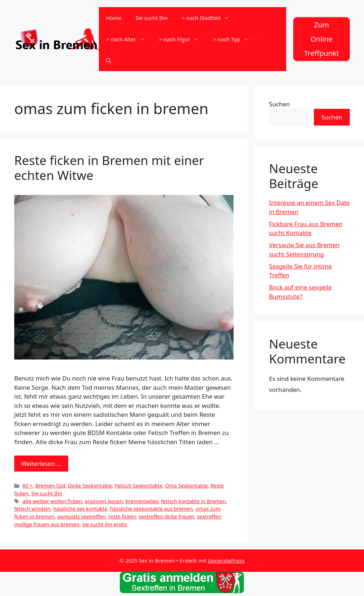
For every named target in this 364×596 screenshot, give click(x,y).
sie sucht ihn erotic (105, 524)
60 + (28, 486)
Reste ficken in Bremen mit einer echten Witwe (109, 168)
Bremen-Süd (50, 486)
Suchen (280, 104)
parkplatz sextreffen (81, 517)
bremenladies (142, 501)
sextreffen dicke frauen (166, 517)
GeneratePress (226, 560)
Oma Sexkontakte (187, 486)
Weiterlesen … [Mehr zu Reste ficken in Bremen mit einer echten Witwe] (41, 464)
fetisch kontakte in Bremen (193, 501)
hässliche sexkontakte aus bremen (151, 509)
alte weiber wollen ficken (52, 501)
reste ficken (122, 517)
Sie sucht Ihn (151, 18)
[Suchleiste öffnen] (109, 60)
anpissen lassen (104, 501)
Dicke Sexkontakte (90, 486)
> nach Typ (234, 39)
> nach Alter (129, 39)
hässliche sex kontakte (80, 509)
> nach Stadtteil (209, 18)
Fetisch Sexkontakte (139, 486)
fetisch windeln (32, 509)
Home (114, 18)
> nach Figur (183, 39)
